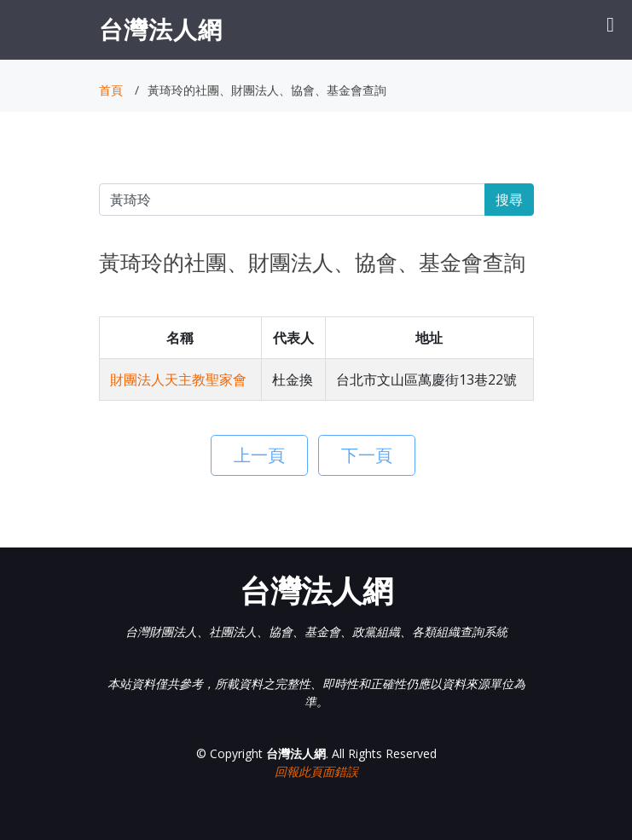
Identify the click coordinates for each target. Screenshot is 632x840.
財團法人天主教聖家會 (178, 379)
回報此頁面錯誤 (316, 771)
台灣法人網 (161, 29)
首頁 (111, 90)
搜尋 (509, 200)
